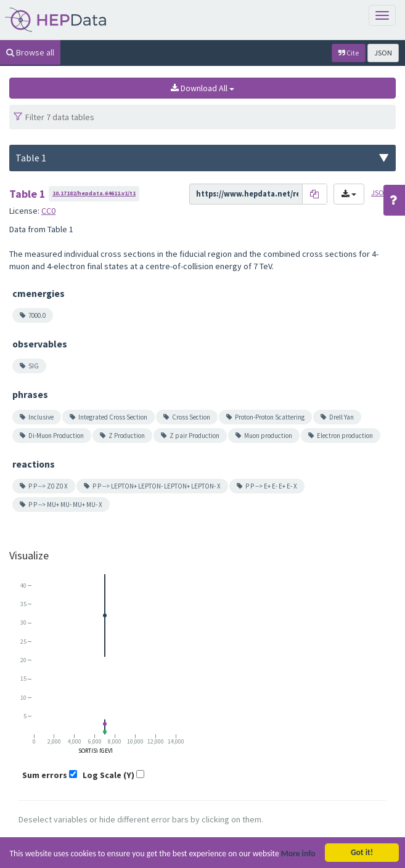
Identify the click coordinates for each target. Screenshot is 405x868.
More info (298, 856)
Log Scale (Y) (108, 775)
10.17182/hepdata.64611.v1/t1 (94, 193)
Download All (202, 88)
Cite (349, 53)
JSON (383, 53)
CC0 (48, 211)
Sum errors (45, 775)
